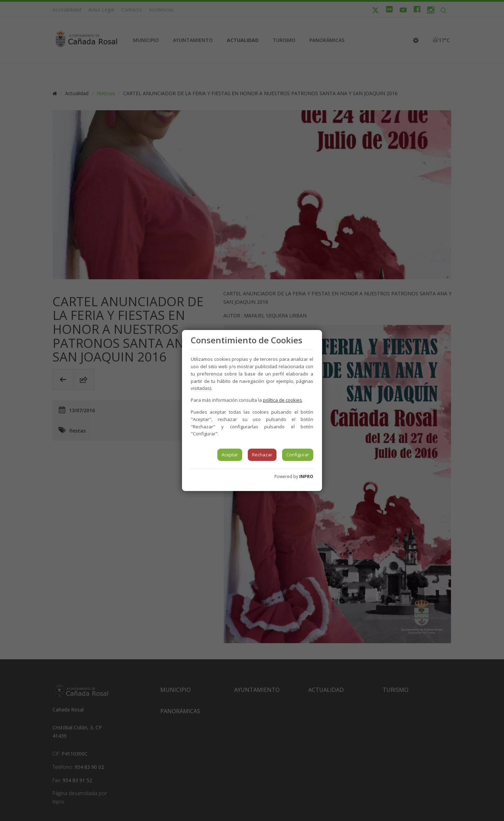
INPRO (306, 476)
